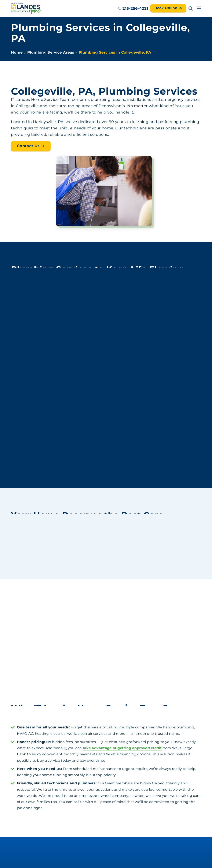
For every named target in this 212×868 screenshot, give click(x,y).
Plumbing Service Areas (51, 52)
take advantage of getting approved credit (122, 748)
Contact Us (28, 146)
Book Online (166, 8)
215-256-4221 (133, 8)
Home (17, 52)
